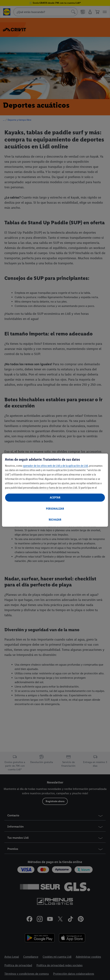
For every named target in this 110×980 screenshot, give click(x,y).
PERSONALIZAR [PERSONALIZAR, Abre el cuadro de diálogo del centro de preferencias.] (55, 509)
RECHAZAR (55, 520)
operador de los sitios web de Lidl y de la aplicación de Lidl (55, 466)
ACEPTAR (55, 497)
